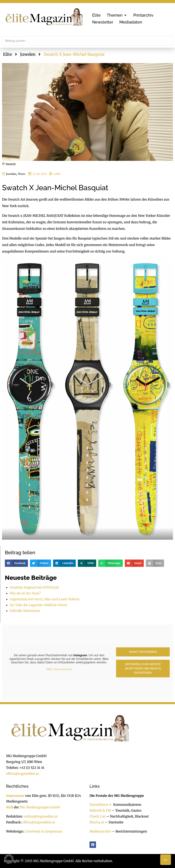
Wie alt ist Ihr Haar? (26, 593)
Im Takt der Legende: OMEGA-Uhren (38, 605)
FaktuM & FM (100, 810)
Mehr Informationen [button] (59, 669)
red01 (57, 174)
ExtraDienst (99, 805)
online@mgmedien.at (41, 816)
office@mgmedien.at (22, 773)
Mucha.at (97, 822)
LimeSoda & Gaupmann (44, 831)
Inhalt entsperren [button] (143, 652)
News (22, 174)
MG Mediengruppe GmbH (40, 807)
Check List (98, 816)
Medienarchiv (100, 831)
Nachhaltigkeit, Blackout (127, 816)
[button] (117, 15)
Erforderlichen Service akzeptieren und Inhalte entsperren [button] (143, 668)
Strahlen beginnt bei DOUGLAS (34, 587)
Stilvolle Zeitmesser (25, 611)
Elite (7, 54)
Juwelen (28, 54)
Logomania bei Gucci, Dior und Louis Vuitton (45, 599)
